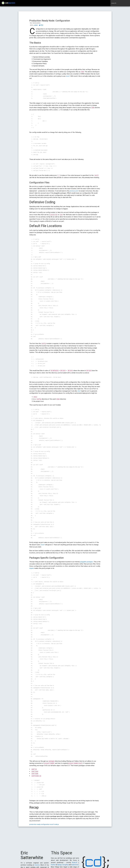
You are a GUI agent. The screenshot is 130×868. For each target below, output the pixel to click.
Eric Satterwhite (32, 856)
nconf (68, 76)
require (32, 568)
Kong (64, 866)
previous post (74, 191)
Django (60, 866)
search (114, 3)
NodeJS (75, 863)
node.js (57, 824)
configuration (45, 824)
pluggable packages (87, 562)
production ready (35, 824)
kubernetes (75, 866)
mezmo (37, 866)
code (10, 3)
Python (53, 866)
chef (79, 391)
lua (67, 866)
